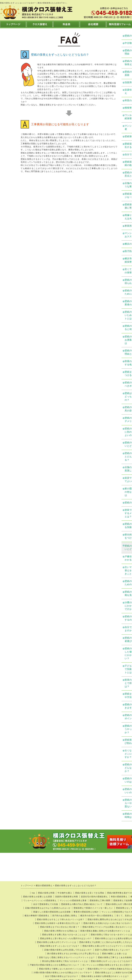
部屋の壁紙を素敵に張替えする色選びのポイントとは (105, 931)
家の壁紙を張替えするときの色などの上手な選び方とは (73, 954)
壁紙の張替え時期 (46, 893)
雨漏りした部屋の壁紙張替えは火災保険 (52, 912)
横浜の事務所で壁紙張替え (37, 916)
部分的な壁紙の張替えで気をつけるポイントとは (65, 961)
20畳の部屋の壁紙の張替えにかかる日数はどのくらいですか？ (63, 973)
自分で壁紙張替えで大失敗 (46, 904)
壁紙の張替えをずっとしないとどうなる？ (60, 946)
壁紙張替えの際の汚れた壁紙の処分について (82, 904)
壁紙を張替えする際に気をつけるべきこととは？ (65, 935)
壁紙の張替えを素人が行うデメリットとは (57, 942)
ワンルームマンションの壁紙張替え (40, 900)
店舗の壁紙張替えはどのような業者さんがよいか (48, 908)
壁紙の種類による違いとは (114, 954)
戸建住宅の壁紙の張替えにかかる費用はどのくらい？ (55, 965)
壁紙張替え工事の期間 (100, 900)
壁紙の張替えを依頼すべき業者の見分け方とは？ (58, 923)
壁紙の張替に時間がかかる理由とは (61, 931)
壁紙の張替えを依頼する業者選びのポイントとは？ (105, 976)
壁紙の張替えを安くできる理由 (90, 893)
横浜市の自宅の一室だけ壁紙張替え (97, 916)
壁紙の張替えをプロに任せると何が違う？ (60, 927)
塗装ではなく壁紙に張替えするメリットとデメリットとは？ (67, 957)
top (33, 893)
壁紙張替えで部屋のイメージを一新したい (93, 908)
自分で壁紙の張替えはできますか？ (62, 976)
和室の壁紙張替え (119, 897)
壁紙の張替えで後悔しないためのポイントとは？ (62, 969)
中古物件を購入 (65, 893)
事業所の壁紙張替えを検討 (86, 912)
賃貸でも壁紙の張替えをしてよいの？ (112, 950)
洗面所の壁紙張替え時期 (66, 897)
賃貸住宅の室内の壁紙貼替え (94, 897)
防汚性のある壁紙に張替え (65, 916)
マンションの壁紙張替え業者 (73, 900)
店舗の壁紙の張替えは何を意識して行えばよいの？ (68, 950)
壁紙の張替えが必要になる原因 (38, 897)
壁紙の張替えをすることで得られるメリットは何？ (61, 919)
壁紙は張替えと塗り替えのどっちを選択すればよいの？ (66, 938)
